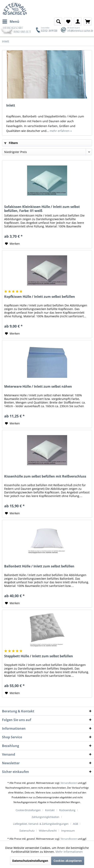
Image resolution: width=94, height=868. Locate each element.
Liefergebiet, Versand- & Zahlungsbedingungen (41, 824)
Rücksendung (67, 810)
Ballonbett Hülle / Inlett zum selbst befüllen (39, 566)
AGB (75, 824)
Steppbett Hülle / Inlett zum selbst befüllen (39, 656)
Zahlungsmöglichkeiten (45, 817)
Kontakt (50, 810)
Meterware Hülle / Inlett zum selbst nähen (38, 387)
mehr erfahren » (61, 131)
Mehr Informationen (69, 852)
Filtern (11, 143)
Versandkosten (69, 783)
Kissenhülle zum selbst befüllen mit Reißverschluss (45, 476)
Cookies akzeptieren (68, 861)
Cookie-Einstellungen (28, 810)
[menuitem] (11, 22)
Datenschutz (27, 831)
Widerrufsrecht (48, 831)
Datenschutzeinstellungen (30, 861)
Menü (11, 21)
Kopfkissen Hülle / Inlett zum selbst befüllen (40, 297)
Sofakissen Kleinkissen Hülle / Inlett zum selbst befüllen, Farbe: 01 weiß (42, 209)
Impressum (68, 831)
